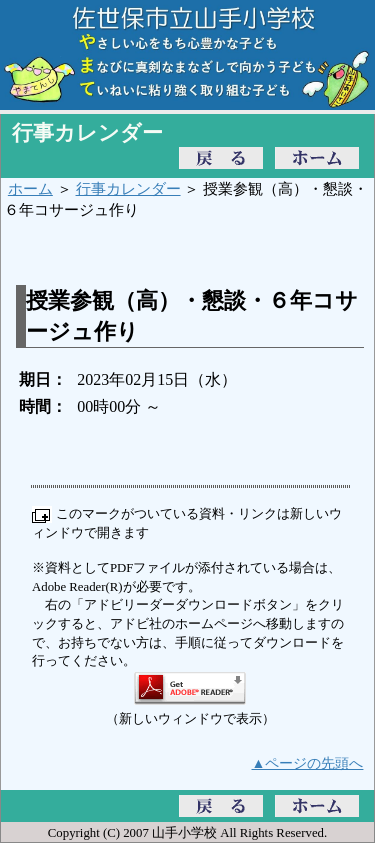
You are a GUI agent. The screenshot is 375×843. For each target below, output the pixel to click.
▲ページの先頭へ (308, 763)
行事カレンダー (128, 188)
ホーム (30, 188)
